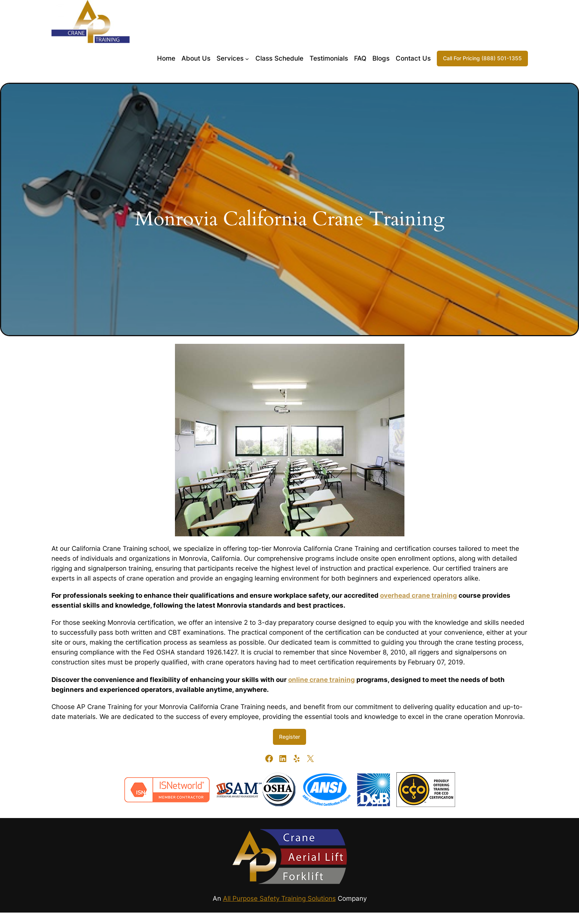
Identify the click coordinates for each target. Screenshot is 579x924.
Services (230, 58)
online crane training (322, 680)
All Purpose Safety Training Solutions (279, 898)
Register (289, 737)
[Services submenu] (247, 58)
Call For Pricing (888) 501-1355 (482, 58)
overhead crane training (419, 595)
